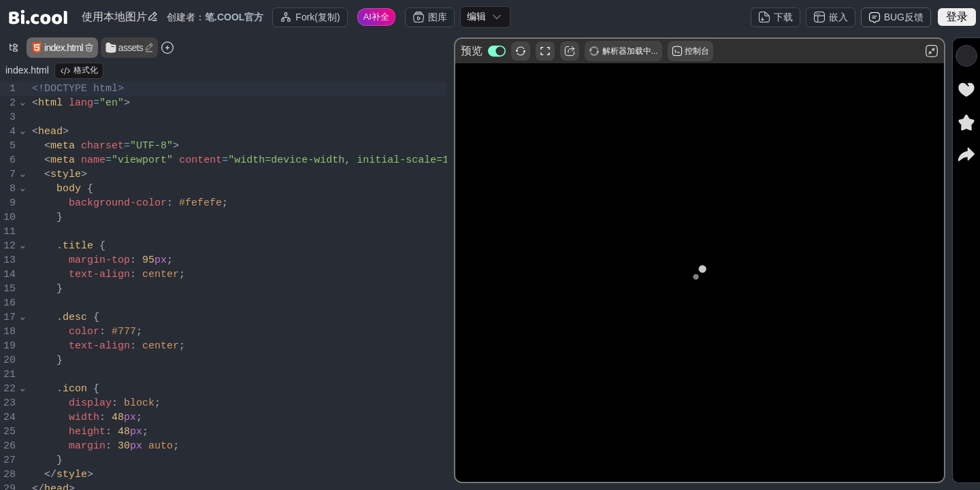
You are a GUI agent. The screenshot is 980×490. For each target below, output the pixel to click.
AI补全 (376, 17)
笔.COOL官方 (234, 17)
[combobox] (485, 17)
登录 (957, 17)
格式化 (79, 71)
